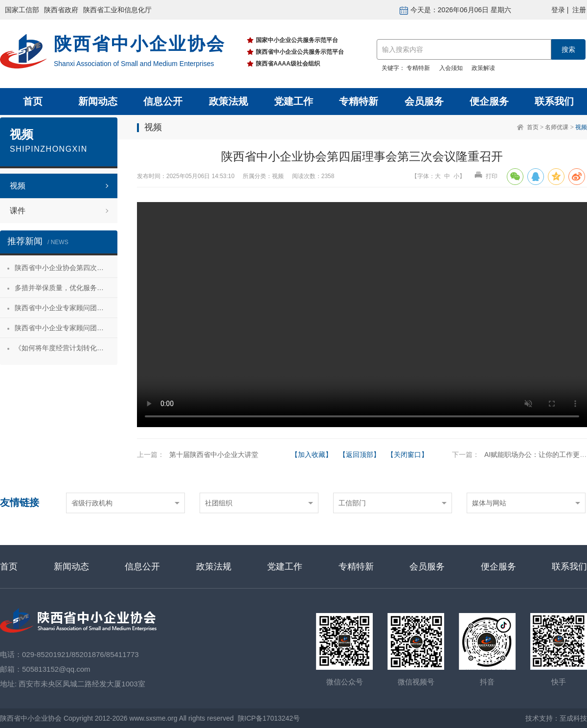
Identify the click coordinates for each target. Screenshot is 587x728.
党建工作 (293, 101)
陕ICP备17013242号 (269, 718)
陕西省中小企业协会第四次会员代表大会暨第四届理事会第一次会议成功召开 (66, 268)
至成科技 (573, 718)
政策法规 (228, 101)
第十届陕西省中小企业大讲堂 (214, 455)
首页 (33, 101)
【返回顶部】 (360, 455)
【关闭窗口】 (407, 455)
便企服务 (489, 101)
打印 (486, 176)
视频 (581, 127)
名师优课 (557, 127)
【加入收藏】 (312, 455)
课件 (18, 211)
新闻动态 (98, 101)
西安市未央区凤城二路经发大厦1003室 (82, 684)
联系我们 (554, 101)
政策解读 (483, 68)
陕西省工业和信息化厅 (117, 10)
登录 (558, 10)
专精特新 (418, 68)
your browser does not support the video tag (362, 315)
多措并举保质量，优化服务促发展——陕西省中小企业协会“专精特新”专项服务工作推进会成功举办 (66, 288)
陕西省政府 (61, 10)
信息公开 (163, 101)
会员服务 (424, 101)
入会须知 (451, 68)
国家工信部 (22, 10)
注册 (579, 10)
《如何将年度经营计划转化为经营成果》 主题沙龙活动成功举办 (66, 348)
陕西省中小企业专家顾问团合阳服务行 (66, 328)
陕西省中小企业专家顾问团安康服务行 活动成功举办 (66, 308)
